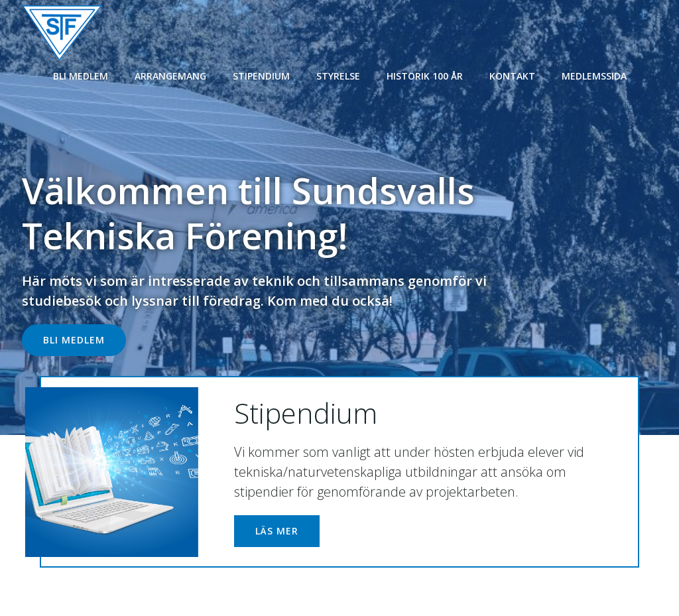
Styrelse (338, 75)
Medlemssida (594, 75)
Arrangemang (170, 75)
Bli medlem (81, 75)
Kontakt (512, 75)
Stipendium (261, 75)
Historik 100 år (425, 75)
